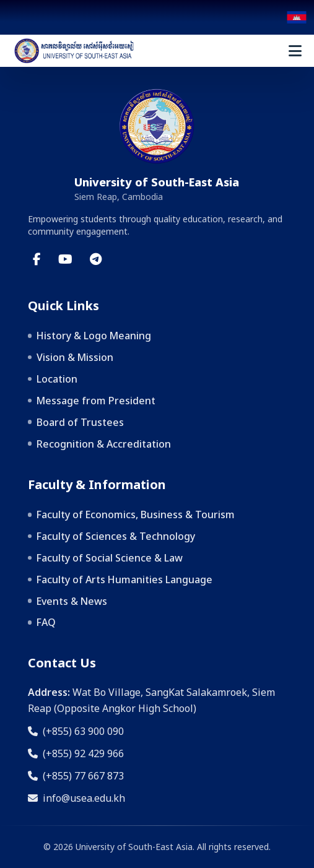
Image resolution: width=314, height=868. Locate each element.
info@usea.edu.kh (76, 798)
